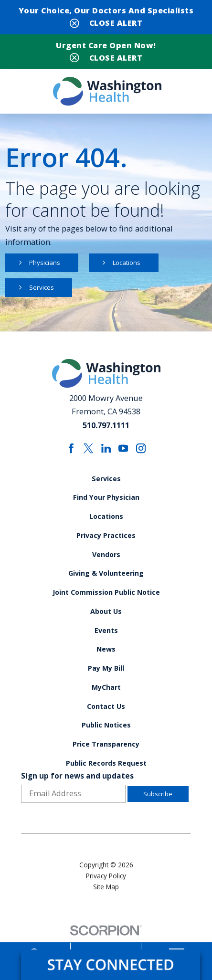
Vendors (106, 560)
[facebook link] (70, 452)
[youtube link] (124, 452)
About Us (106, 620)
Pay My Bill (106, 678)
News (106, 659)
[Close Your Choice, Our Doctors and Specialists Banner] (106, 21)
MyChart (106, 698)
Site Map (106, 901)
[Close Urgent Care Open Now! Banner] (106, 57)
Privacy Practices (106, 541)
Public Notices (106, 738)
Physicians (46, 265)
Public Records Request (106, 777)
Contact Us (106, 718)
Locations (130, 265)
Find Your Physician (106, 501)
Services (42, 290)
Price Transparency (106, 757)
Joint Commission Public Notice (106, 600)
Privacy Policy (106, 890)
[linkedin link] (106, 452)
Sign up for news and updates (77, 791)
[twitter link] (88, 452)
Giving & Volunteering (106, 580)
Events (106, 639)
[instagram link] (142, 452)
